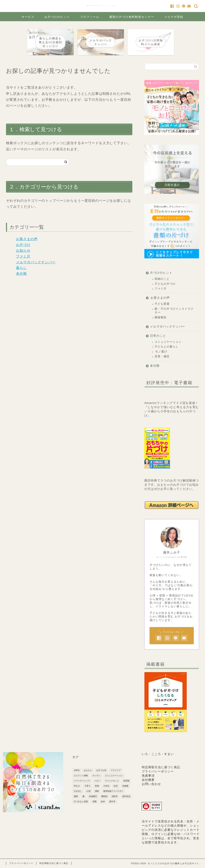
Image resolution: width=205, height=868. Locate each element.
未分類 (21, 274)
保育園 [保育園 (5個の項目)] (126, 781)
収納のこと (162, 279)
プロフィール (90, 17)
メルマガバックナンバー (36, 262)
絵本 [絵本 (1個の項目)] (103, 802)
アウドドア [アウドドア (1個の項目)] (116, 770)
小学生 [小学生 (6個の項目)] (106, 786)
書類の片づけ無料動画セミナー (132, 17)
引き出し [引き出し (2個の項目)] (78, 791)
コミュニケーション (168, 342)
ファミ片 (23, 256)
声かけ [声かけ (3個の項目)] (77, 786)
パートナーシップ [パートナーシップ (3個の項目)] (82, 781)
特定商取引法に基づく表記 (161, 767)
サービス (28, 17)
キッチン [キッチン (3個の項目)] (96, 776)
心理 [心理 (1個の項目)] (88, 791)
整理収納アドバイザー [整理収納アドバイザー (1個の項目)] (113, 791)
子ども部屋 (162, 304)
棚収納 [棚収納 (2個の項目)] (104, 796)
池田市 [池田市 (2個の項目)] (115, 796)
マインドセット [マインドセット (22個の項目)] (112, 781)
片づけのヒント (161, 273)
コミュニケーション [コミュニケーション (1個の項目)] (114, 776)
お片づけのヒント (57, 17)
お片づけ (23, 245)
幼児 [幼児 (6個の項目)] (116, 786)
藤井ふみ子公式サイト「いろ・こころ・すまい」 (102, 5)
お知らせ (23, 251)
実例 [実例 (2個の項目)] (97, 786)
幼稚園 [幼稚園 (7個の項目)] (125, 786)
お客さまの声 (27, 239)
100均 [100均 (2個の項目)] (77, 770)
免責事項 (148, 776)
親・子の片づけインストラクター (174, 311)
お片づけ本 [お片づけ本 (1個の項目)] (101, 770)
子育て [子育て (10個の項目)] (87, 786)
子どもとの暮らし (167, 347)
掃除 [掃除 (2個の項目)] (97, 791)
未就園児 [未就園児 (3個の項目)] (93, 796)
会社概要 (148, 780)
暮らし (21, 268)
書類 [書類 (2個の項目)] (76, 796)
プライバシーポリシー (158, 771)
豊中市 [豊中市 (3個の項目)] (112, 802)
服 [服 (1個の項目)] (83, 796)
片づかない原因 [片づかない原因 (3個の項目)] (81, 802)
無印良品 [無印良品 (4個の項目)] (126, 796)
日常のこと (158, 336)
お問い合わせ (151, 784)
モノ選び (161, 352)
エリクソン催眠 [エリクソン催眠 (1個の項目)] (81, 776)
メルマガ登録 (174, 17)
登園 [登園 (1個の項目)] (94, 802)
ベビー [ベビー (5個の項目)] (97, 781)
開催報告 (161, 317)
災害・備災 (162, 356)
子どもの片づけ (165, 284)
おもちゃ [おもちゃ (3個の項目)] (88, 770)
